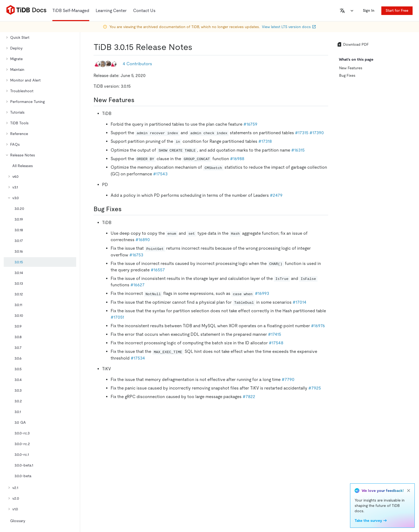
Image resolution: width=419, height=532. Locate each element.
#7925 (315, 388)
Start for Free (397, 10)
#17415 (275, 334)
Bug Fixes (347, 75)
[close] (409, 491)
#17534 (138, 358)
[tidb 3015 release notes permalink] (197, 47)
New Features (351, 68)
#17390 (317, 133)
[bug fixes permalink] (126, 209)
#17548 (276, 343)
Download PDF (353, 44)
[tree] (40, 268)
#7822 (249, 397)
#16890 (143, 240)
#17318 (265, 141)
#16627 (137, 285)
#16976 (318, 326)
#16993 (262, 293)
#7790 (288, 379)
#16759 (250, 124)
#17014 (300, 302)
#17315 (302, 133)
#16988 (237, 159)
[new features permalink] (139, 100)
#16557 (158, 270)
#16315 (298, 150)
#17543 (160, 174)
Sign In (369, 10)
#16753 (136, 255)
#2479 (276, 195)
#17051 (117, 317)
